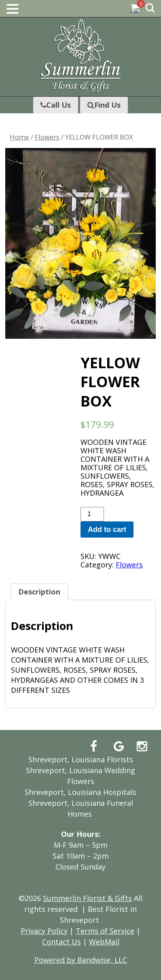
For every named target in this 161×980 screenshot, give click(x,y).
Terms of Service (105, 931)
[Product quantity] (92, 514)
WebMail (104, 942)
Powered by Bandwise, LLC (81, 960)
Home (19, 137)
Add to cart (107, 530)
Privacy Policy (44, 931)
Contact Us (61, 942)
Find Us (104, 105)
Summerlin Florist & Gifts (87, 898)
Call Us (56, 105)
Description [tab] (39, 592)
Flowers (47, 137)
